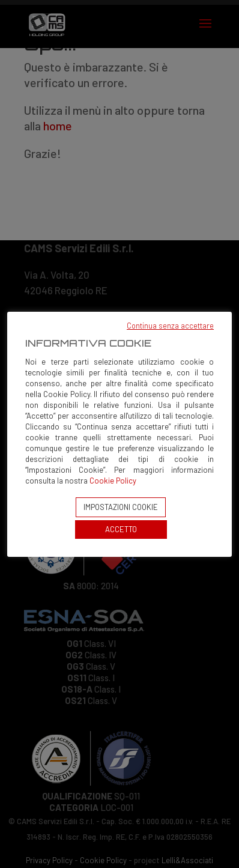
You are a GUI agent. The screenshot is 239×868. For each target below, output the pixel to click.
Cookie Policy (113, 481)
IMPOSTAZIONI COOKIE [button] (121, 507)
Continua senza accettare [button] (170, 326)
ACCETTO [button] (121, 529)
